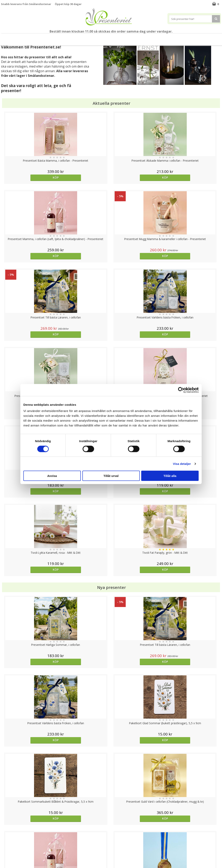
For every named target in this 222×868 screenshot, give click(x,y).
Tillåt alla (170, 476)
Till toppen (111, 811)
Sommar (98, 38)
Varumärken (9, 831)
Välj (193, 597)
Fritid (195, 38)
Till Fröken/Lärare (58, 38)
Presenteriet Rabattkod (17, 849)
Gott (211, 38)
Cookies (6, 824)
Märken (106, 47)
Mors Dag (30, 38)
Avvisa (52, 476)
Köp (29, 177)
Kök (179, 38)
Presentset (119, 38)
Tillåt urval (111, 476)
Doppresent (9, 861)
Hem (164, 38)
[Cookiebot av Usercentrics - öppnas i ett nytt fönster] (181, 390)
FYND (121, 47)
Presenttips (144, 38)
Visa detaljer (182, 464)
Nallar (5, 855)
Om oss (6, 843)
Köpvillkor (7, 837)
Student (81, 38)
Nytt (11, 38)
